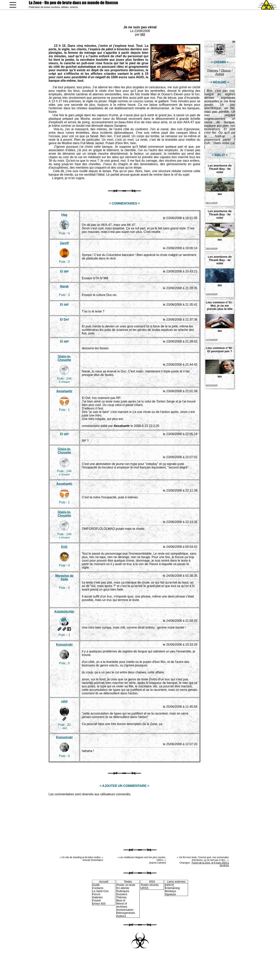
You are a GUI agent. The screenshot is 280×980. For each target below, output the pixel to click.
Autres (220, 74)
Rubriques (123, 891)
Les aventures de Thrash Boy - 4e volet (220, 260)
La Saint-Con (100, 891)
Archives (122, 907)
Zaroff (64, 243)
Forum (96, 894)
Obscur (226, 71)
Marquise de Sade (64, 577)
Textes (128, 882)
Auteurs (121, 916)
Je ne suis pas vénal (140, 27)
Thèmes (213, 71)
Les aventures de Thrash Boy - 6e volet (220, 169)
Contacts (98, 888)
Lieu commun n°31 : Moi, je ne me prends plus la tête (220, 306)
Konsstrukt (64, 645)
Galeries (97, 897)
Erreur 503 (99, 904)
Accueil (104, 882)
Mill (143, 34)
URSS (144, 888)
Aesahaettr (64, 391)
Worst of (122, 904)
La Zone (73, 3)
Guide (96, 885)
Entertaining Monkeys (172, 890)
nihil (64, 701)
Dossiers (122, 894)
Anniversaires (125, 910)
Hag (64, 215)
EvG (64, 547)
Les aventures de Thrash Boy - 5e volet (220, 214)
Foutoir (97, 900)
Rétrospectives (126, 913)
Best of (121, 900)
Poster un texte (126, 885)
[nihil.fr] (169, 885)
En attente (123, 888)
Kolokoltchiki (64, 612)
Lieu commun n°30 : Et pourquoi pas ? (220, 350)
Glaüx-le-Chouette (64, 358)
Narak (64, 286)
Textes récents (150, 885)
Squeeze (170, 894)
